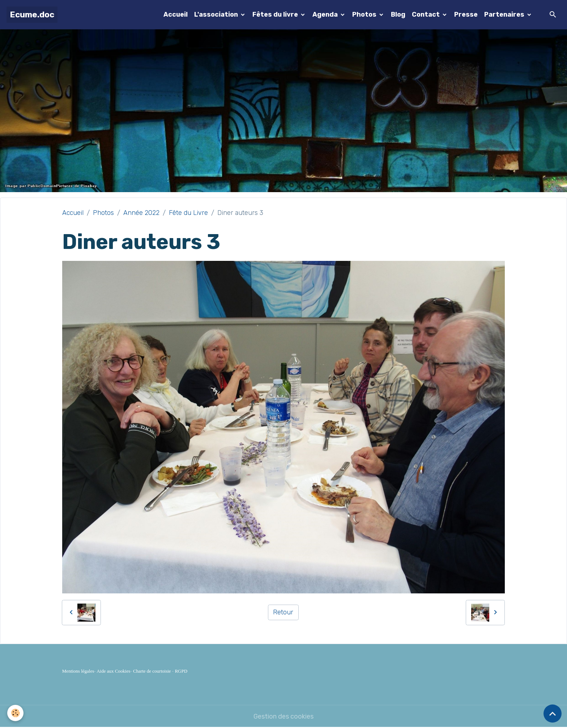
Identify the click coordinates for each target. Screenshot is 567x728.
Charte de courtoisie (152, 671)
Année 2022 (141, 213)
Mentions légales (78, 671)
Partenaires (505, 14)
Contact (427, 14)
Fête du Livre (188, 213)
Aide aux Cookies (113, 671)
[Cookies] (15, 713)
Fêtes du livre (276, 14)
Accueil (176, 14)
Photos (365, 14)
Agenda (326, 14)
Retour (283, 612)
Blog (398, 14)
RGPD (181, 671)
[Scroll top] (553, 714)
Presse (466, 14)
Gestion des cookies (283, 716)
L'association (217, 14)
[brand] (32, 15)
